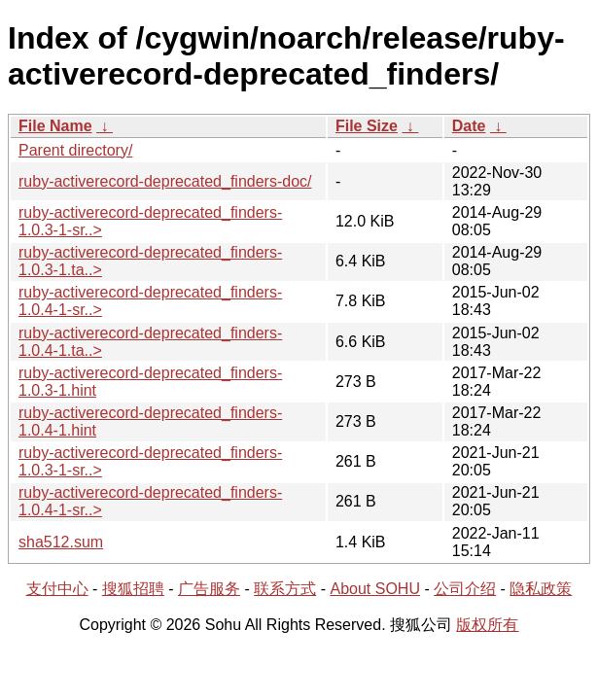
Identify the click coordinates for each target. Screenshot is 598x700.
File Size (367, 126)
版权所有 (487, 625)
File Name (55, 126)
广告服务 (209, 589)
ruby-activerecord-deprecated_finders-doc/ (165, 181)
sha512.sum (61, 542)
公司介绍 (465, 589)
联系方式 (285, 589)
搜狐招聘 (133, 589)
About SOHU (374, 589)
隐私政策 (541, 589)
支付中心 (57, 589)
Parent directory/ (75, 150)
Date (469, 126)
